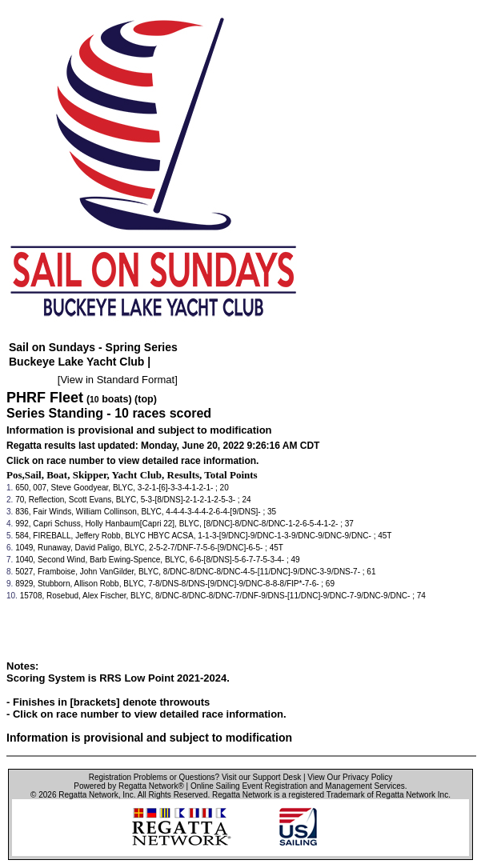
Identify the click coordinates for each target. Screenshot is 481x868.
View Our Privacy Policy (350, 777)
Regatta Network (88, 795)
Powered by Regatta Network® (128, 786)
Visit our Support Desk (261, 777)
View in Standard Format (117, 380)
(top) (146, 399)
